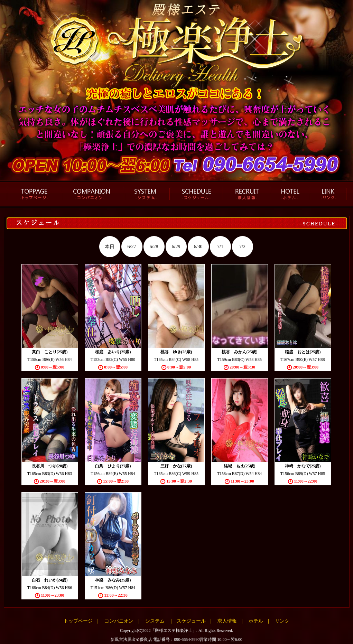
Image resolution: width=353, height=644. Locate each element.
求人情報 (227, 621)
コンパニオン (119, 621)
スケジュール (191, 621)
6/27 (132, 247)
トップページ (78, 621)
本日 (110, 247)
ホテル (256, 621)
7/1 (220, 247)
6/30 (198, 247)
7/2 (242, 247)
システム (155, 621)
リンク (282, 621)
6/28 (154, 247)
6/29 (176, 247)
